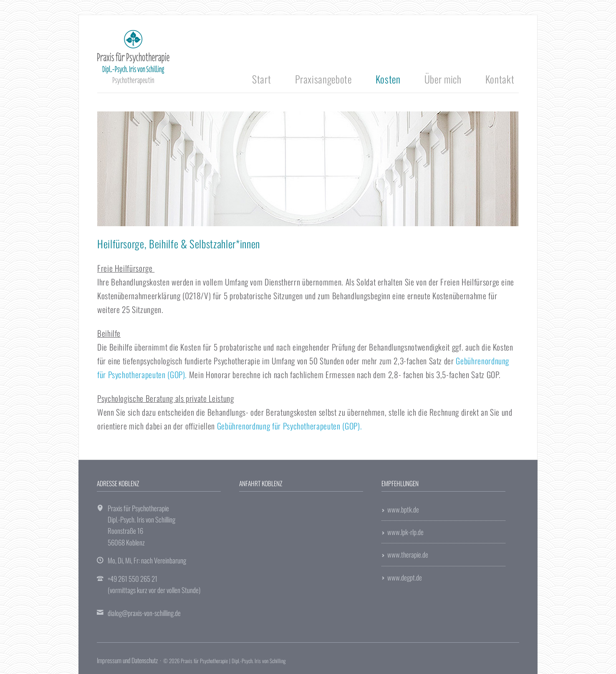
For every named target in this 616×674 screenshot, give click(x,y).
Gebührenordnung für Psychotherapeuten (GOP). (290, 426)
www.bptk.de (403, 509)
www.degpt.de (405, 577)
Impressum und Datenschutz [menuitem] (127, 660)
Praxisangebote (323, 79)
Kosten (388, 79)
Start (261, 79)
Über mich (443, 79)
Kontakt (500, 79)
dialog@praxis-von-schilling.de (144, 613)
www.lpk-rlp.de (405, 532)
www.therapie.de (408, 554)
